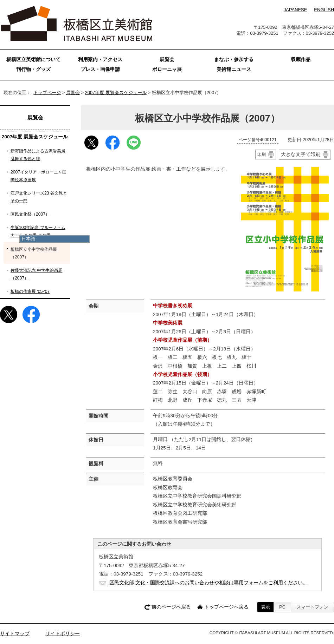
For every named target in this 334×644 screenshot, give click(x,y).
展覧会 (73, 93)
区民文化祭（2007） (30, 214)
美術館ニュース (234, 69)
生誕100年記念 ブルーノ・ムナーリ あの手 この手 (38, 231)
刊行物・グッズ (33, 69)
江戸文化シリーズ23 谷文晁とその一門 (39, 197)
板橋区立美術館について (33, 60)
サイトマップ (15, 634)
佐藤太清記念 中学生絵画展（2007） (36, 274)
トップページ (47, 93)
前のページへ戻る (171, 607)
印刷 (262, 155)
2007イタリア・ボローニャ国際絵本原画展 (38, 176)
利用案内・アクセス (100, 60)
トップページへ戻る (226, 607)
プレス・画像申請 (100, 69)
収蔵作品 (301, 60)
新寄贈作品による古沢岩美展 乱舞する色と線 (38, 155)
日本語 (28, 239)
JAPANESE (295, 10)
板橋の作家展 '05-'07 (30, 291)
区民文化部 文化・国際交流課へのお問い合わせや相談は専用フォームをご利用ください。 (208, 583)
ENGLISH (324, 10)
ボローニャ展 (167, 69)
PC (282, 607)
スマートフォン (312, 607)
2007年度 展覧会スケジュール (116, 93)
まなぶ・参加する (234, 60)
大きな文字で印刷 (301, 154)
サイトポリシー (63, 634)
